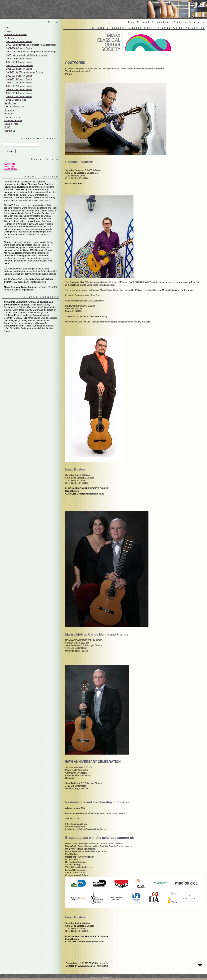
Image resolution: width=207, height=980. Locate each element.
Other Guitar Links (13, 120)
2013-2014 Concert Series (19, 76)
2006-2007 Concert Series (19, 41)
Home (7, 28)
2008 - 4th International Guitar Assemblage (27, 55)
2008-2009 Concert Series (19, 59)
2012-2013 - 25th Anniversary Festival (25, 72)
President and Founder (16, 34)
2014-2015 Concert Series (19, 79)
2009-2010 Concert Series (19, 62)
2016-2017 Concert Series (19, 86)
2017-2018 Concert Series (19, 89)
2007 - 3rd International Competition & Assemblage (31, 52)
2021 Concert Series (16, 100)
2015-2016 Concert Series (19, 83)
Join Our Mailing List (14, 107)
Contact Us (10, 131)
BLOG (7, 127)
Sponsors (9, 110)
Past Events (10, 38)
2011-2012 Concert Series (19, 69)
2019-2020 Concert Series (19, 96)
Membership (10, 103)
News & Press (11, 124)
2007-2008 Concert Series (19, 48)
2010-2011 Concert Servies (20, 65)
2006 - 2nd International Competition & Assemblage (31, 45)
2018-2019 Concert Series (19, 93)
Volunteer (9, 114)
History (8, 31)
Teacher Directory (13, 117)
